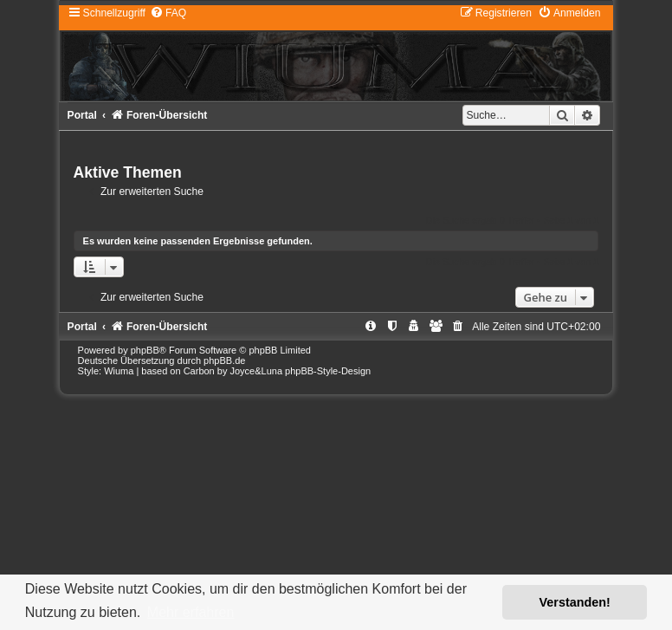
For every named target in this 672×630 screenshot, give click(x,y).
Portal (82, 115)
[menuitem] (168, 13)
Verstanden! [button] (575, 602)
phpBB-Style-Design (328, 371)
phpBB (145, 350)
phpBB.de (224, 360)
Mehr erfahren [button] (191, 612)
